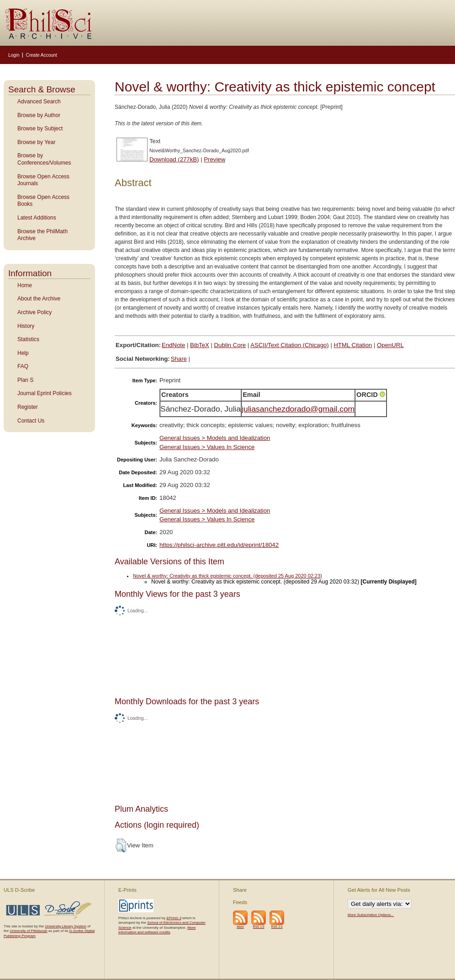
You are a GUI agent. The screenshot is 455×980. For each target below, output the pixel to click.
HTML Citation (353, 345)
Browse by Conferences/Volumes (44, 159)
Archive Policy (34, 312)
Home (25, 285)
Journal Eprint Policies (45, 393)
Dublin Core (230, 345)
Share (179, 359)
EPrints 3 (174, 918)
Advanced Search (39, 102)
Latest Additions (37, 218)
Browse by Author (39, 115)
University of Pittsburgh (28, 931)
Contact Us (31, 421)
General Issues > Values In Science (207, 447)
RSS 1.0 (259, 927)
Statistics (28, 339)
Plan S (25, 380)
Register (28, 407)
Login (14, 55)
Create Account (41, 55)
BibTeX (200, 345)
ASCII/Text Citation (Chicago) (290, 345)
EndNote (173, 345)
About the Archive (39, 299)
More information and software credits (157, 930)
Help (23, 353)
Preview (214, 159)
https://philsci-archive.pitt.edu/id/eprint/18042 (219, 545)
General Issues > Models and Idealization (215, 438)
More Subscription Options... (371, 915)
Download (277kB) (174, 159)
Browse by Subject (40, 129)
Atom (240, 927)
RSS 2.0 (277, 927)
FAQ (23, 366)
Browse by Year (36, 142)
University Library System (66, 926)
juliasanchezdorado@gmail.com (298, 409)
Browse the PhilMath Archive (42, 235)
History (26, 326)
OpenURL (390, 345)
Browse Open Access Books (43, 201)
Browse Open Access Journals (43, 180)
